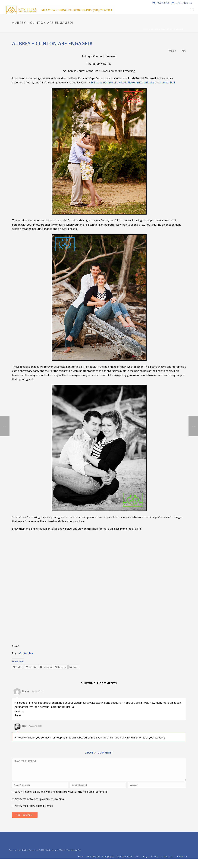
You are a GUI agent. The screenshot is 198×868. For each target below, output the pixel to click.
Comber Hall (167, 82)
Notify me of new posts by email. (34, 810)
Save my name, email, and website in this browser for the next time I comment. (61, 795)
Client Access (168, 864)
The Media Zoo (74, 854)
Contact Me (26, 653)
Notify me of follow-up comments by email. (40, 803)
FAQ (138, 864)
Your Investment (125, 864)
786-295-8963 (163, 3)
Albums (155, 864)
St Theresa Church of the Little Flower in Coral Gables (123, 82)
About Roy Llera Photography (100, 864)
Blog (145, 864)
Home (146, 29)
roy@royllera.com (184, 3)
